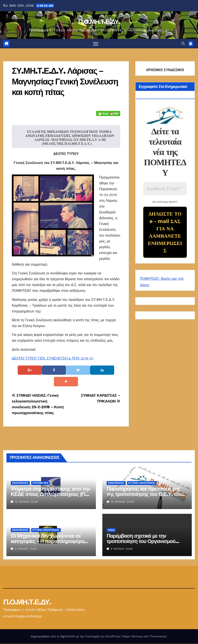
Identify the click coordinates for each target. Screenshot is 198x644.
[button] (183, 44)
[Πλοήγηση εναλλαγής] (96, 44)
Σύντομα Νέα (40, 483)
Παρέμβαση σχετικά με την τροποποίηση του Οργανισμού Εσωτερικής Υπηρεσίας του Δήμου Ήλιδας (146, 544)
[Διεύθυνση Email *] (165, 189)
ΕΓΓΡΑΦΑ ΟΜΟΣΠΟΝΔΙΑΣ (142, 483)
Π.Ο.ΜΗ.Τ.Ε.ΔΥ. (99, 22)
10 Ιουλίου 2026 (27, 502)
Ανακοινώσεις (20, 483)
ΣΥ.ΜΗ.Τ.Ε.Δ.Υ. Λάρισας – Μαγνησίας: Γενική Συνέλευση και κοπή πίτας (65, 82)
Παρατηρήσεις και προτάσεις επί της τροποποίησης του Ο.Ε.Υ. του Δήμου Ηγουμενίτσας (144, 494)
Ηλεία (111, 530)
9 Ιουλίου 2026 (26, 549)
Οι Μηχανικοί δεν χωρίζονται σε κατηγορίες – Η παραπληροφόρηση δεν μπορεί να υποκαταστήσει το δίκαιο (51, 544)
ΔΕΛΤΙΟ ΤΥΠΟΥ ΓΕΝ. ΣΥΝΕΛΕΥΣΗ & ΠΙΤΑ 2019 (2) (53, 359)
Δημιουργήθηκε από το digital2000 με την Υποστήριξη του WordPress (76, 637)
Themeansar (158, 637)
